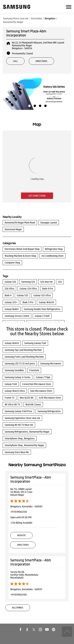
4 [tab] (45, 105)
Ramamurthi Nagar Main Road (20, 223)
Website (21, 535)
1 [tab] (29, 105)
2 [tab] (34, 105)
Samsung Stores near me (16, 18)
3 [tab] (40, 105)
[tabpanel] (37, 94)
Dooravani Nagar (13, 229)
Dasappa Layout (49, 223)
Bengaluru (50, 18)
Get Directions (37, 196)
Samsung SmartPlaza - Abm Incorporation (31, 479)
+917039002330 (19, 512)
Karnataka (37, 18)
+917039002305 (19, 595)
